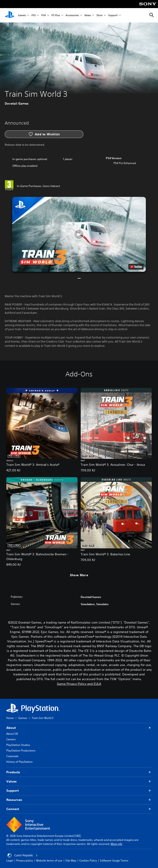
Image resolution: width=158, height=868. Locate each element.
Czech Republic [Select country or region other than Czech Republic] (22, 855)
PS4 (44, 15)
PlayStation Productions (21, 750)
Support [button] (79, 791)
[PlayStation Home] (10, 15)
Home (10, 718)
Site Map (71, 860)
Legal (10, 860)
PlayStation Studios (18, 745)
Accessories (72, 15)
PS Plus (56, 15)
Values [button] (79, 781)
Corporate (12, 756)
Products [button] (79, 772)
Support (113, 15)
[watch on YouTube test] (136, 267)
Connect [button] (79, 809)
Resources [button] (79, 800)
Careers (11, 739)
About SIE (12, 734)
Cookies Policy (88, 860)
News (88, 15)
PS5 (34, 15)
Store (99, 15)
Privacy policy (24, 860)
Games (22, 15)
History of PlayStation (19, 762)
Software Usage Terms (114, 860)
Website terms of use (49, 860)
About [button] (79, 728)
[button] (79, 234)
